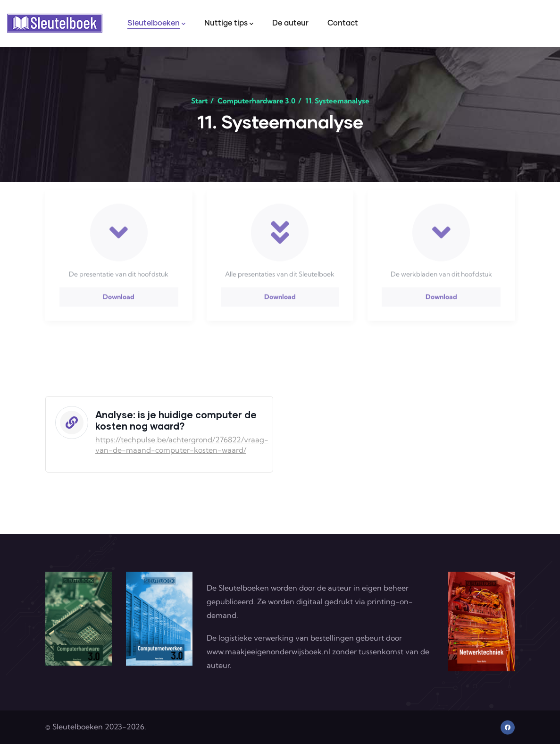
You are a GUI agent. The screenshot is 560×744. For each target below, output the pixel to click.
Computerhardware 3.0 (256, 101)
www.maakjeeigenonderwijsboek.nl (268, 651)
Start (199, 101)
